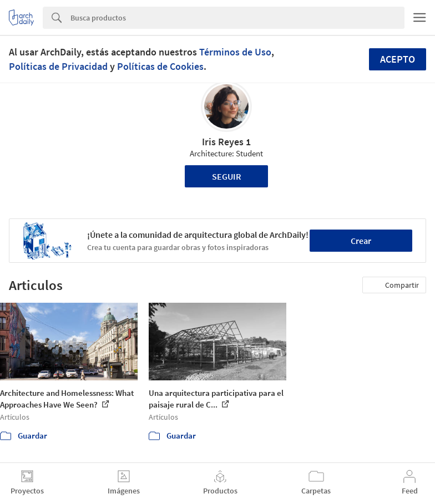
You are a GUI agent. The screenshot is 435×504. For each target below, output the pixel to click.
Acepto (398, 59)
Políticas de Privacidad (58, 66)
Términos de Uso (235, 52)
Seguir (227, 176)
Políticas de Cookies (160, 66)
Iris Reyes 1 (226, 142)
